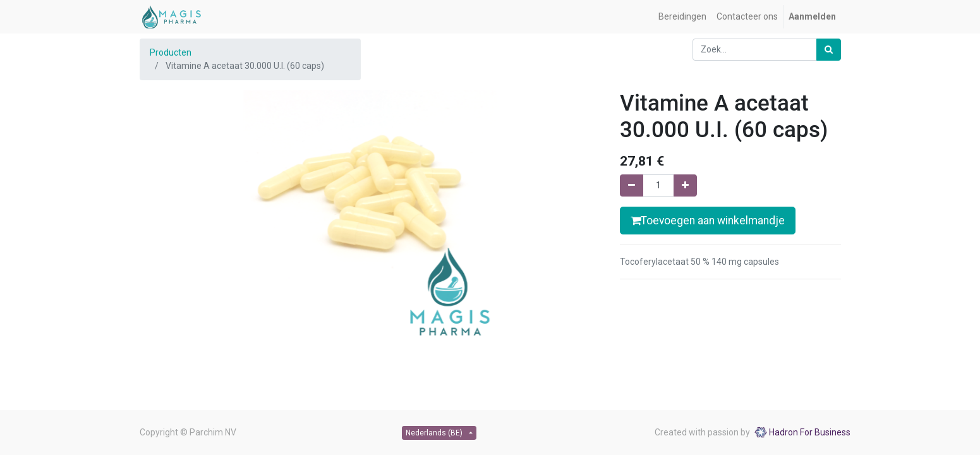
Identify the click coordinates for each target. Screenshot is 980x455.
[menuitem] (682, 17)
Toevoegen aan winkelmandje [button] (708, 221)
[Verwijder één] (632, 185)
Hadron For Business (810, 432)
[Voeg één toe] (685, 185)
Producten (171, 52)
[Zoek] (829, 50)
